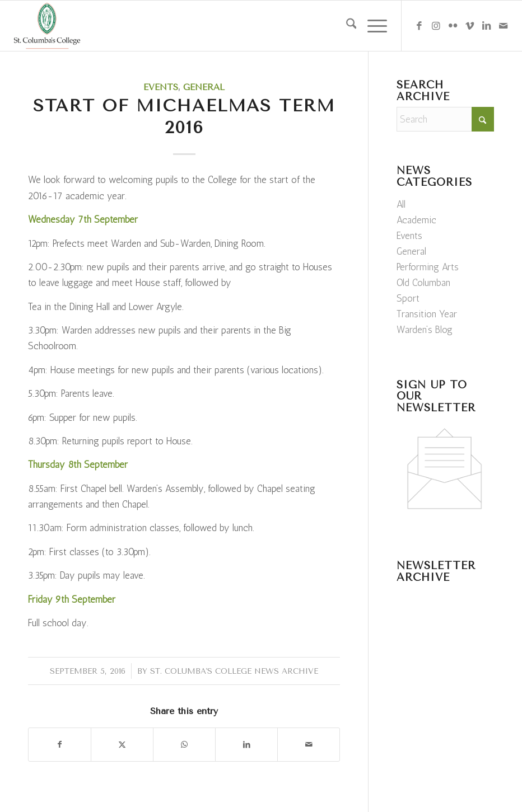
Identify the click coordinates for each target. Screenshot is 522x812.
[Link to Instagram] (436, 26)
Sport (408, 298)
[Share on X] (122, 745)
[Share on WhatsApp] (184, 745)
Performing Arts (428, 267)
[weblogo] (47, 26)
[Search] (346, 26)
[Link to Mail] (503, 26)
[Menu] (372, 26)
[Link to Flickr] (453, 26)
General (204, 87)
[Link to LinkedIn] (486, 26)
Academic (416, 220)
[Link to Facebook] (419, 26)
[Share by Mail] (309, 745)
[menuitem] (346, 26)
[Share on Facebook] (60, 745)
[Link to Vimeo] (469, 26)
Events (161, 87)
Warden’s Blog (425, 330)
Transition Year (427, 314)
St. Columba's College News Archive (234, 671)
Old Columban (423, 283)
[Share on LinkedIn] (246, 745)
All (401, 204)
